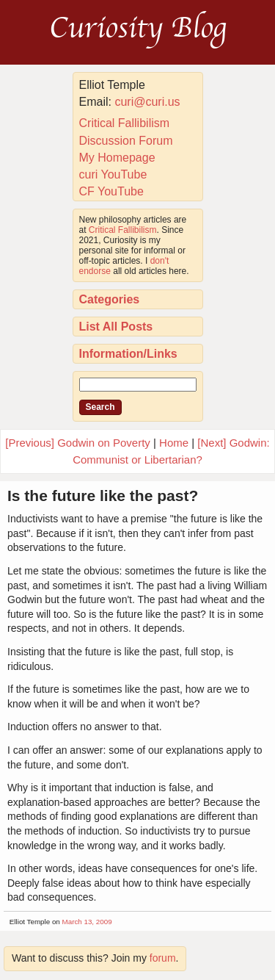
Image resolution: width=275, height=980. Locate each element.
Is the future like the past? (103, 496)
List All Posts (116, 327)
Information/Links (128, 354)
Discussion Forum (126, 141)
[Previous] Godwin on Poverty (78, 443)
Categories (110, 299)
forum (163, 958)
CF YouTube (111, 191)
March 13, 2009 (87, 922)
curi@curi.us (147, 102)
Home (174, 443)
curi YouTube (113, 174)
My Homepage (117, 158)
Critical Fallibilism (125, 123)
